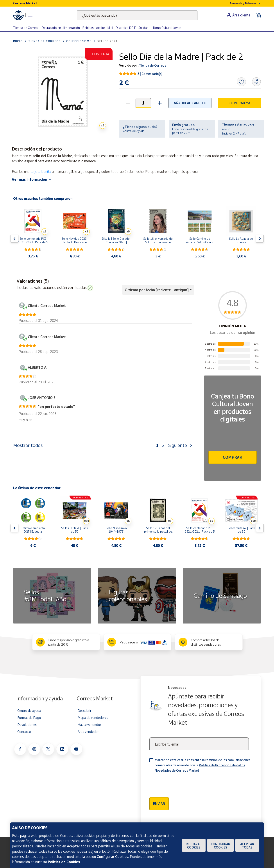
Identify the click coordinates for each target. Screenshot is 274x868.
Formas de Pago (29, 717)
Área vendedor (88, 732)
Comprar (233, 457)
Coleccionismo (79, 41)
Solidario (144, 28)
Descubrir (84, 710)
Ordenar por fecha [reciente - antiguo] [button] (157, 290)
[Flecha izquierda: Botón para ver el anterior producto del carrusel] (14, 239)
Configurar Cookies (220, 846)
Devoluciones (27, 725)
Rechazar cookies (194, 846)
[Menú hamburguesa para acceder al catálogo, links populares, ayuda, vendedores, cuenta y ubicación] (30, 15)
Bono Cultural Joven (167, 28)
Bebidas (88, 28)
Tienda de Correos (26, 28)
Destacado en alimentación (61, 28)
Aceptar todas (247, 846)
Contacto (24, 732)
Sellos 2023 (107, 41)
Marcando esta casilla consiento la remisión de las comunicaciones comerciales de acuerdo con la (202, 765)
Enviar (159, 804)
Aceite (100, 28)
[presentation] (183, 783)
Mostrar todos (28, 445)
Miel (110, 28)
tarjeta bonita (41, 172)
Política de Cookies (64, 862)
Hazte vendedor (89, 725)
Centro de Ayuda (134, 131)
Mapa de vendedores (93, 717)
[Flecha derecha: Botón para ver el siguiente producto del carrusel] (260, 239)
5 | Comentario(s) (150, 74)
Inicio (18, 41)
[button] (159, 103)
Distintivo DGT (126, 28)
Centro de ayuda (29, 710)
